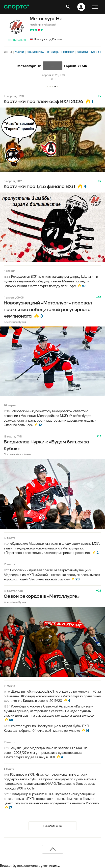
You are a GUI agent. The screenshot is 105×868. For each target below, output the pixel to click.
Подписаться (17, 40)
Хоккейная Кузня (15, 322)
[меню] (95, 7)
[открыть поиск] (68, 7)
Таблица (53, 52)
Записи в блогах (89, 52)
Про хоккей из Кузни (18, 454)
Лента (8, 52)
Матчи (19, 52)
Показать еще (52, 826)
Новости (68, 52)
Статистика (35, 52)
